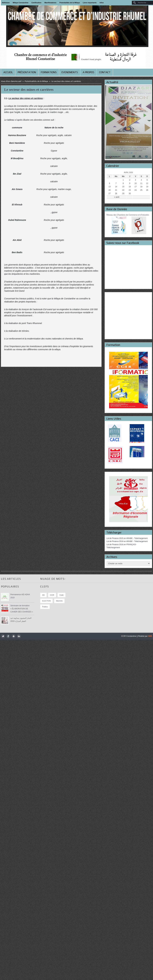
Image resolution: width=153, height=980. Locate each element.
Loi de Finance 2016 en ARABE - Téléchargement (127, 541)
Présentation (27, 72)
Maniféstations (50, 3)
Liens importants (90, 3)
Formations (49, 72)
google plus (14, 636)
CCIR (52, 595)
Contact (105, 72)
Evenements (70, 72)
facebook (8, 636)
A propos (88, 72)
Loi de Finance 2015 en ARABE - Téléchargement (127, 538)
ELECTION (46, 601)
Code (62, 595)
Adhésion (6, 3)
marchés (59, 601)
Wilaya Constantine (20, 3)
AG (43, 595)
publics (45, 607)
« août (117, 197)
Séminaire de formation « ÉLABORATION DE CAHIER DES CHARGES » (22, 609)
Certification (36, 3)
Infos (102, 3)
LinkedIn (19, 636)
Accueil (8, 72)
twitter (3, 636)
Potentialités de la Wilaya (70, 3)
